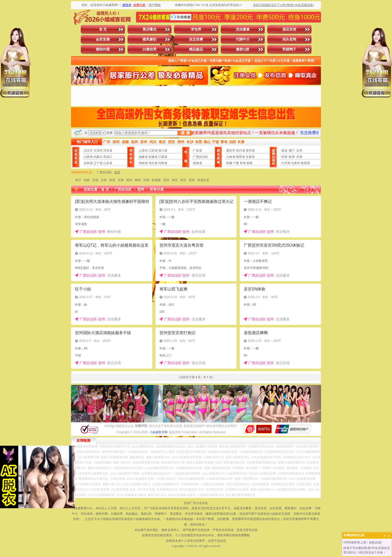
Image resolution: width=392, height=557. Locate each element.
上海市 (143, 151)
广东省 (197, 151)
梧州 (129, 180)
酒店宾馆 (289, 29)
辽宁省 (98, 163)
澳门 (292, 151)
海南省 (197, 163)
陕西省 (240, 157)
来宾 (175, 180)
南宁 (78, 180)
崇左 (183, 180)
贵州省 (250, 151)
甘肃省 (250, 157)
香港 (284, 151)
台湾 (299, 151)
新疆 (249, 163)
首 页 (103, 29)
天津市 (98, 151)
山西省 (88, 157)
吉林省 (88, 163)
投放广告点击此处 (196, 503)
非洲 (299, 157)
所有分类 (157, 189)
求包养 (196, 29)
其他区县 (203, 180)
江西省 (163, 157)
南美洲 (305, 163)
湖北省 (153, 163)
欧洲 (292, 157)
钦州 (112, 180)
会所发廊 (103, 39)
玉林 (104, 180)
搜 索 (185, 133)
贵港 (192, 180)
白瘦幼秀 (149, 49)
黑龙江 (108, 157)
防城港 (156, 180)
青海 (243, 163)
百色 (95, 180)
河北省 (108, 151)
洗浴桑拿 (243, 29)
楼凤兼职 (149, 39)
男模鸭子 (289, 49)
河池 (146, 180)
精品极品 (196, 49)
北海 (121, 180)
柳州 (138, 180)
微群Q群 (243, 49)
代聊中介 (243, 39)
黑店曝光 (149, 29)
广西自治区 (200, 157)
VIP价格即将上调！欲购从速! (363, 542)
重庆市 (231, 151)
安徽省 (153, 157)
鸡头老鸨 (289, 39)
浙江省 (163, 151)
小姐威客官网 (158, 432)
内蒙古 (98, 157)
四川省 (240, 151)
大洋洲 (286, 163)
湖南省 (143, 163)
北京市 (88, 151)
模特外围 (103, 49)
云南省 (231, 157)
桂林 (87, 180)
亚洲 (284, 157)
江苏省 (153, 151)
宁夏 (236, 163)
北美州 (295, 163)
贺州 (166, 180)
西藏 (229, 163)
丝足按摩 (196, 39)
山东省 (108, 163)
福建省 (143, 157)
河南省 (163, 163)
